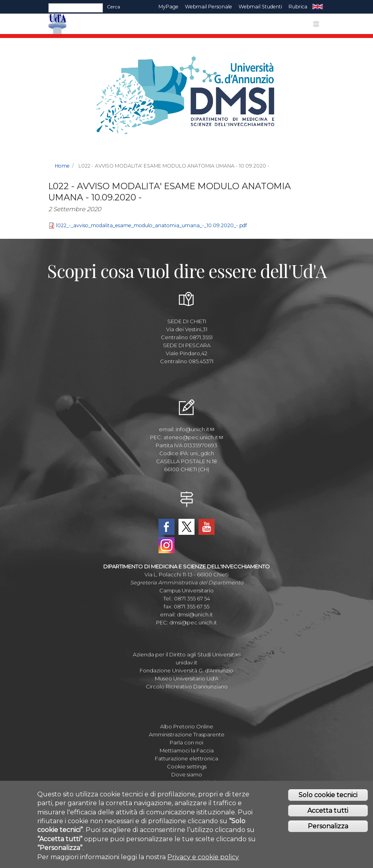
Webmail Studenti (260, 7)
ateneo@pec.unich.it (193, 437)
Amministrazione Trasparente (187, 734)
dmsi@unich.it (195, 614)
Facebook (166, 527)
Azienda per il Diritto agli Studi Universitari (187, 654)
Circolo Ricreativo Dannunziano (187, 686)
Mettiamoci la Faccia (187, 750)
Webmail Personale (209, 7)
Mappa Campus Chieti (187, 782)
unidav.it (186, 662)
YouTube (207, 527)
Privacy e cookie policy (203, 859)
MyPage (168, 7)
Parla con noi (186, 742)
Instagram (166, 545)
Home (62, 166)
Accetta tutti (328, 813)
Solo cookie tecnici (328, 797)
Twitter (186, 527)
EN (318, 7)
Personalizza (328, 828)
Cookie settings (187, 766)
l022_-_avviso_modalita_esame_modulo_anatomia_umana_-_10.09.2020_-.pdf (151, 225)
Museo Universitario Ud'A (187, 678)
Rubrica (298, 7)
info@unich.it (195, 429)
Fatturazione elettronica (186, 758)
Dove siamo (187, 774)
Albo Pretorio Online (187, 726)
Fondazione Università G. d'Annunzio (186, 670)
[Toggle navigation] (316, 24)
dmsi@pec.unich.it (193, 622)
